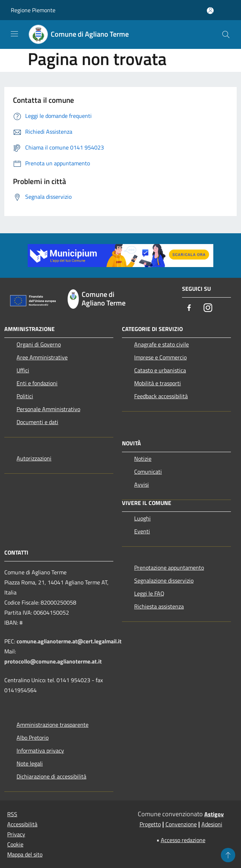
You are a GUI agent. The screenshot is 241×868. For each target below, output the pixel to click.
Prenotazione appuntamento (169, 568)
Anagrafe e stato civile (162, 344)
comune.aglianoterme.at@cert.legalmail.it (69, 641)
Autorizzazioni (34, 458)
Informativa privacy (40, 750)
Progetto (150, 824)
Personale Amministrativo (48, 409)
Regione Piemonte (33, 10)
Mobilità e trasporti (158, 383)
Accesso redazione (183, 840)
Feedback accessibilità (161, 396)
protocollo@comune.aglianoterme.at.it (53, 661)
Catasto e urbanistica (160, 370)
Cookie (15, 844)
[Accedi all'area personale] (210, 11)
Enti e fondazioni (37, 383)
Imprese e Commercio (160, 357)
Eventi (142, 531)
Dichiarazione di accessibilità (51, 776)
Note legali (30, 763)
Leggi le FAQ (149, 593)
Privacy (16, 834)
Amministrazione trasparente (53, 725)
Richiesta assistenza (159, 606)
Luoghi (142, 518)
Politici (25, 396)
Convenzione (181, 824)
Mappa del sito (25, 854)
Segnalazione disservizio (164, 580)
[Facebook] (189, 308)
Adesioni (212, 824)
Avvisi (142, 484)
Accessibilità (22, 824)
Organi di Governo (39, 344)
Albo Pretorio (33, 738)
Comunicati (148, 472)
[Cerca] (226, 35)
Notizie (143, 459)
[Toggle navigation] (14, 34)
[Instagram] (208, 308)
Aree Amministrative (42, 357)
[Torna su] (228, 855)
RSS (12, 814)
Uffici (23, 370)
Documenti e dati (37, 422)
